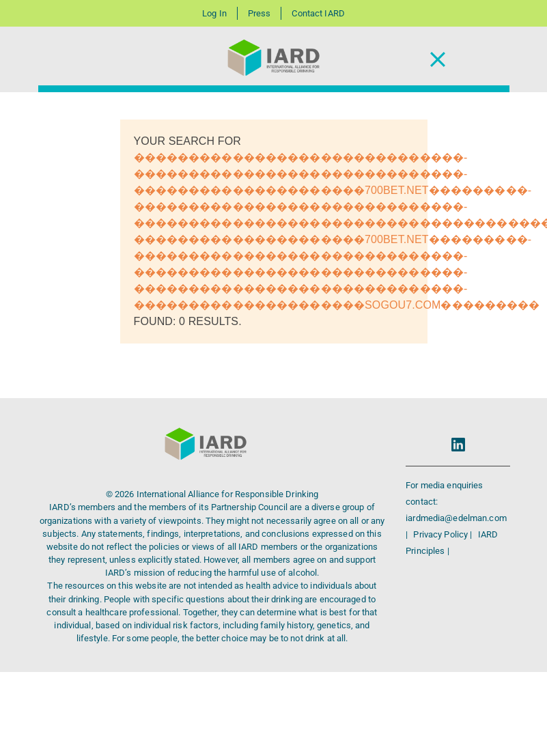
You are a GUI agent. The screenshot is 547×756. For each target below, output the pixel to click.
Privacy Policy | (444, 534)
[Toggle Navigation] (438, 60)
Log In (214, 13)
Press (260, 13)
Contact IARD (318, 13)
